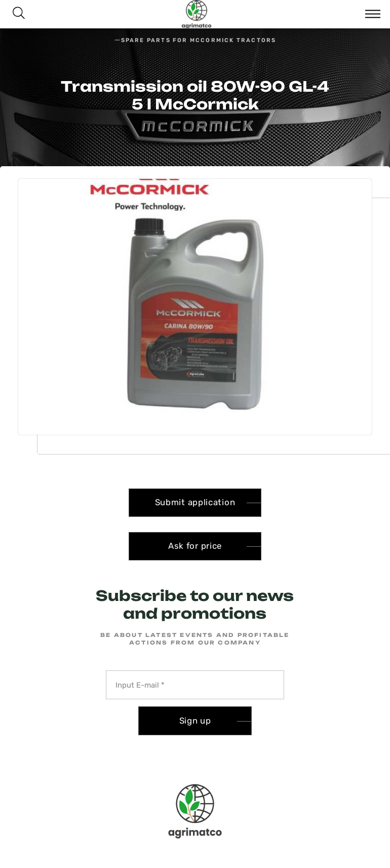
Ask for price (195, 546)
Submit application (195, 502)
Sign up (195, 721)
